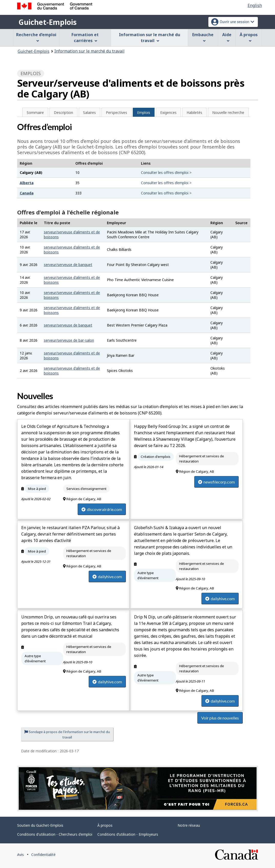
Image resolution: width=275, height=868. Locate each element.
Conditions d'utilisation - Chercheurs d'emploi (55, 834)
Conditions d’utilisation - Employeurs (128, 834)
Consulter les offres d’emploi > (166, 172)
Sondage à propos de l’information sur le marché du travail (67, 734)
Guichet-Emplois (48, 22)
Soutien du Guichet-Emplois (40, 825)
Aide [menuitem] (227, 37)
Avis (21, 855)
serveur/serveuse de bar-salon (69, 340)
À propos (105, 825)
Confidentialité (43, 855)
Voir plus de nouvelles (220, 718)
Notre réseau (189, 825)
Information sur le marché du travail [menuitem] (150, 38)
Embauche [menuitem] (203, 37)
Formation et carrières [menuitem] (85, 38)
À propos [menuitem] (249, 37)
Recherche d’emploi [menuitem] (36, 37)
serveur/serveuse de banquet (68, 265)
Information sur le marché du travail (89, 51)
